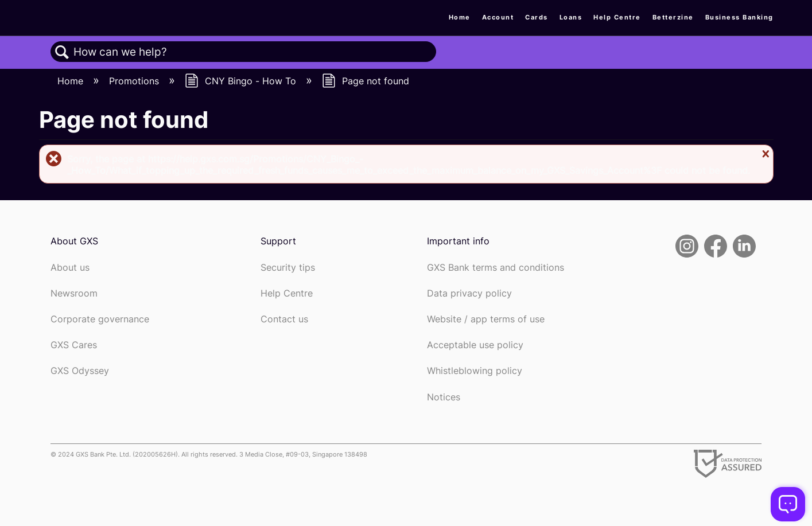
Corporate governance (100, 319)
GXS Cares (74, 345)
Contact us (284, 319)
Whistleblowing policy (475, 371)
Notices (444, 397)
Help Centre (617, 17)
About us (70, 268)
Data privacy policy (469, 293)
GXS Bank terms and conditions (496, 268)
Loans (571, 17)
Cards (537, 17)
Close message (764, 154)
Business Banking (739, 17)
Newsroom (74, 293)
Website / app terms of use (486, 319)
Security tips (288, 268)
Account (498, 17)
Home (460, 17)
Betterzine (673, 17)
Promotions (135, 81)
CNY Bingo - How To (242, 81)
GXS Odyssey (80, 371)
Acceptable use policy (475, 345)
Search (62, 52)
